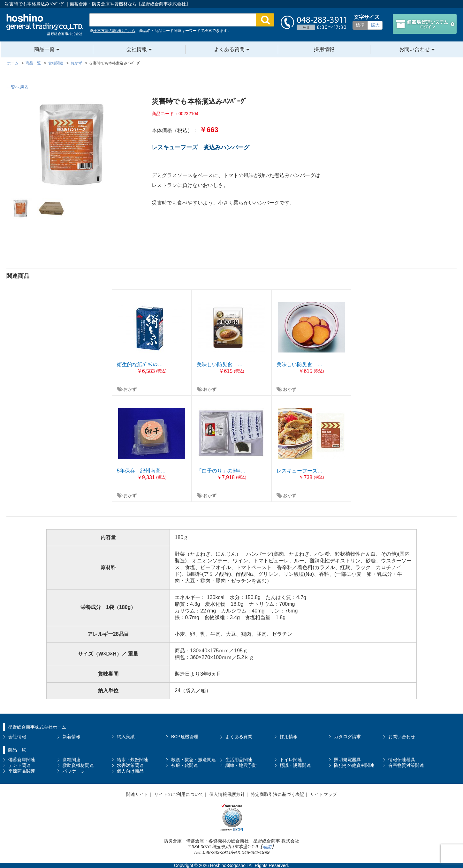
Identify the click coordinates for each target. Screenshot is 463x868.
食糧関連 (72, 760)
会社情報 (137, 49)
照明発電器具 (347, 760)
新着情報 (72, 737)
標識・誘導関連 (295, 765)
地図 (267, 847)
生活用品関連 (239, 760)
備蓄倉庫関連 (22, 760)
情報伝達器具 (402, 760)
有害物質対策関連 (406, 765)
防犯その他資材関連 (354, 765)
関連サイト (137, 794)
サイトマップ (323, 794)
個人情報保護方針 (227, 794)
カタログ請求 (347, 737)
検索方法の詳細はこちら (114, 31)
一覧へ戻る (18, 87)
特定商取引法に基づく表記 (277, 794)
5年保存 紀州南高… (141, 471)
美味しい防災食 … (220, 364)
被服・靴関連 (185, 765)
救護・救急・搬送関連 (194, 760)
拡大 (375, 25)
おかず (130, 389)
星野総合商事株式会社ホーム (37, 727)
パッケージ (74, 771)
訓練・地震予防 (241, 765)
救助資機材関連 (78, 765)
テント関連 (19, 765)
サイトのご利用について (179, 794)
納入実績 (126, 737)
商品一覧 (44, 49)
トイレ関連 (291, 760)
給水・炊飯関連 (133, 760)
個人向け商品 (130, 771)
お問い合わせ (414, 49)
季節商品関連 (22, 771)
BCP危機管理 (185, 737)
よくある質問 (229, 49)
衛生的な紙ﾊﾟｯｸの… (140, 364)
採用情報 (324, 49)
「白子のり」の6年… (221, 471)
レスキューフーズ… (300, 471)
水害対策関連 (130, 765)
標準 (360, 25)
